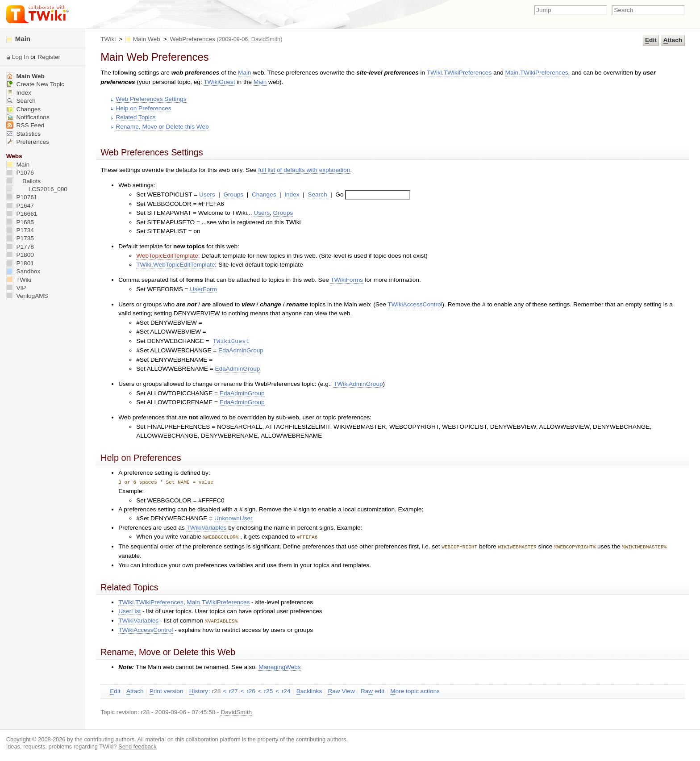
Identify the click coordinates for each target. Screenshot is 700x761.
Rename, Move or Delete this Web (162, 127)
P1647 (20, 206)
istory (199, 690)
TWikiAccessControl (415, 304)
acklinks (309, 690)
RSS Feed (25, 125)
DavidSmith (266, 39)
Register (49, 57)
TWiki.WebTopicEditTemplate (175, 265)
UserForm (203, 289)
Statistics (23, 134)
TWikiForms (347, 280)
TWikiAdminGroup (358, 384)
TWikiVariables (206, 528)
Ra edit (373, 690)
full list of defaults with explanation (304, 170)
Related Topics (135, 117)
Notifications (28, 117)
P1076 (20, 173)
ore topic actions (415, 690)
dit (651, 40)
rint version (167, 690)
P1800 (20, 255)
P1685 (20, 222)
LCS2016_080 (37, 189)
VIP (16, 288)
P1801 (20, 263)
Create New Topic (35, 84)
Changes (264, 194)
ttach (673, 40)
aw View (341, 690)
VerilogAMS (27, 296)
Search (317, 194)
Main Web (147, 39)
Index (292, 194)
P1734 (20, 230)
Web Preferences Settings (151, 99)
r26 (251, 690)
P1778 (20, 247)
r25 (269, 690)
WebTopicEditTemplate (167, 256)
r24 (286, 690)
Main (245, 73)
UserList (129, 610)
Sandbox (23, 271)
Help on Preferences (143, 108)
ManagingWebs (280, 666)
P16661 (22, 214)
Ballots (23, 181)
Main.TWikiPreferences (537, 73)
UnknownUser (233, 518)
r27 (233, 690)
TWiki (108, 39)
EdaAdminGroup (241, 350)
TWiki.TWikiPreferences (459, 73)
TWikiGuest (219, 82)
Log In (21, 57)
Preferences (28, 142)
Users (207, 194)
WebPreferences (192, 39)
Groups (233, 194)
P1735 (20, 238)
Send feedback (137, 745)
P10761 (22, 197)
